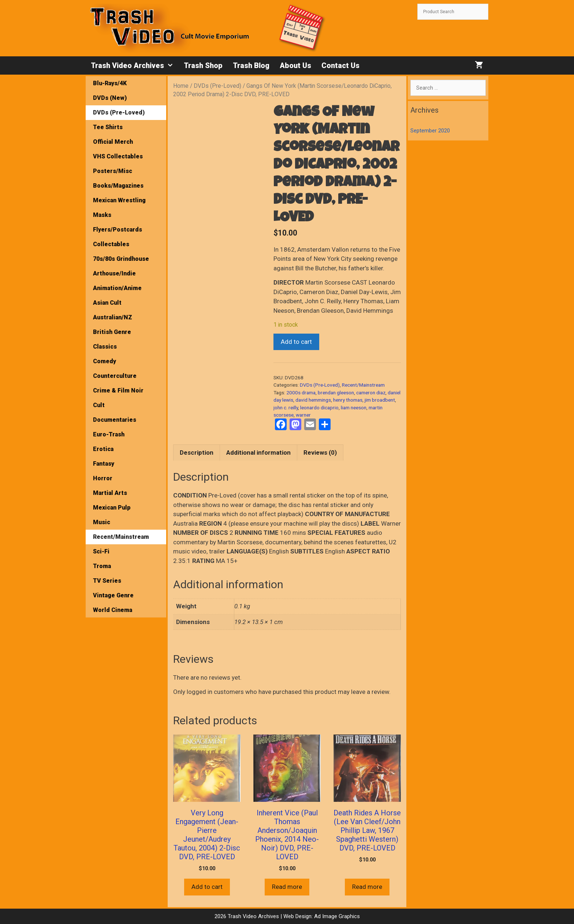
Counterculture (115, 376)
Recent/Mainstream (363, 385)
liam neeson (354, 407)
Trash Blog (251, 65)
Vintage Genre (113, 595)
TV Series (107, 581)
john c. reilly (286, 407)
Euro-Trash (109, 434)
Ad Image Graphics (336, 916)
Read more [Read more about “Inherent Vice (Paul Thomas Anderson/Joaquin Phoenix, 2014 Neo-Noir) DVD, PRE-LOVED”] (287, 887)
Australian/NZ (113, 317)
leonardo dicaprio (319, 407)
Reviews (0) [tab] (320, 452)
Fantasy (104, 464)
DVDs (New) (110, 98)
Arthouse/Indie (114, 273)
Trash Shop (203, 65)
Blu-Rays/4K (110, 83)
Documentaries (115, 420)
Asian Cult (107, 303)
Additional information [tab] (258, 452)
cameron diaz (371, 392)
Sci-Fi (101, 551)
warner (303, 415)
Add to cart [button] (207, 887)
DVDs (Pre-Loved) (217, 86)
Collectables (111, 244)
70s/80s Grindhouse (121, 259)
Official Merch (113, 142)
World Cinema (113, 610)
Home (181, 86)
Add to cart (296, 342)
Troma (102, 566)
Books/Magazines (118, 186)
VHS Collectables (118, 156)
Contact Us (340, 65)
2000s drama (301, 392)
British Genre (112, 332)
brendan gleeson (336, 392)
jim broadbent (380, 400)
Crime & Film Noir (118, 390)
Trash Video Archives (135, 65)
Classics (105, 347)
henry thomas (348, 400)
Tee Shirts (108, 127)
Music (102, 522)
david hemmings (313, 400)
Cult (99, 405)
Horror (103, 478)
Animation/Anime (117, 288)
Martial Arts (110, 493)
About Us (295, 65)
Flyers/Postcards (118, 230)
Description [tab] (197, 452)
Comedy (105, 361)
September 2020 (430, 131)
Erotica (103, 449)
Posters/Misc (113, 171)
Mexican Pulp (112, 508)
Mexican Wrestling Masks (119, 208)
